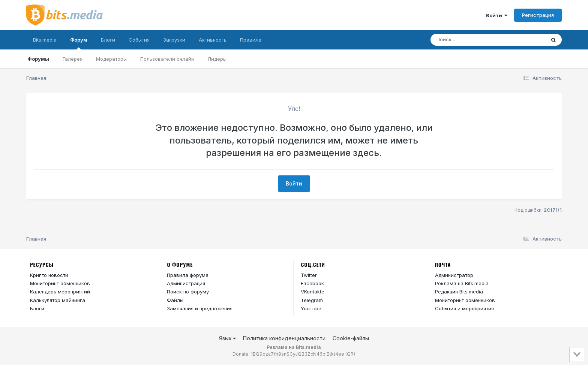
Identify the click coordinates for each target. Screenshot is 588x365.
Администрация (186, 283)
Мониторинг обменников (60, 283)
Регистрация (538, 15)
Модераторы (111, 59)
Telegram (312, 300)
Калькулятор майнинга (58, 300)
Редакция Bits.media (459, 292)
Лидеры (217, 59)
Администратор (454, 275)
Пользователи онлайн (167, 59)
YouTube (311, 308)
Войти (497, 15)
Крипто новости (49, 275)
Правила (251, 40)
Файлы (175, 300)
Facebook (312, 283)
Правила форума (188, 275)
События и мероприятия (464, 308)
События (139, 40)
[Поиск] (474, 40)
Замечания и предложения (200, 308)
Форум (79, 43)
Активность (213, 40)
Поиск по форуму (188, 292)
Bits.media (45, 40)
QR (350, 354)
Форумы (38, 59)
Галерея (73, 59)
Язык (227, 338)
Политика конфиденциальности (284, 338)
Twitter (309, 275)
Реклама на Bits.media (462, 283)
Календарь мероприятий (60, 292)
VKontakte (313, 292)
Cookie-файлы (351, 338)
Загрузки (174, 40)
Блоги (108, 40)
